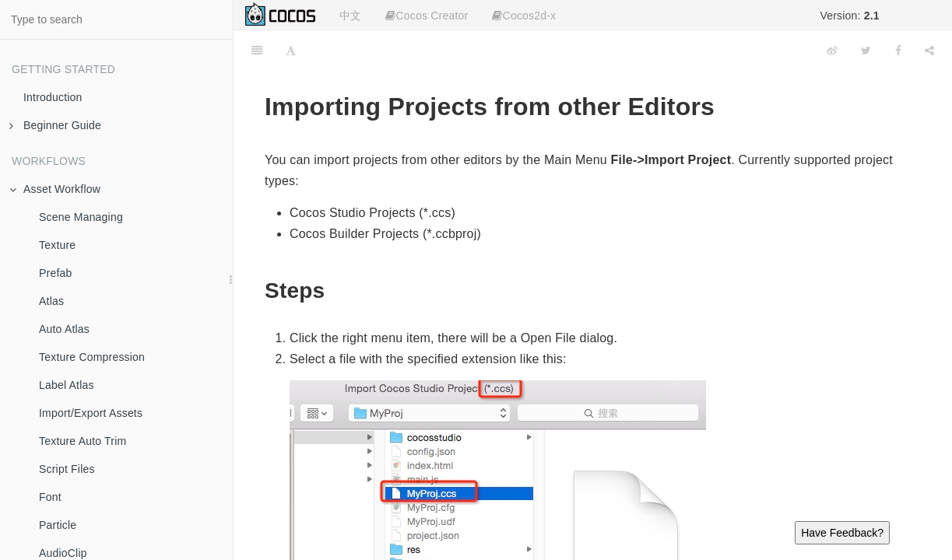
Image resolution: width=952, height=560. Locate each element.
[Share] (929, 51)
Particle (58, 525)
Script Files (67, 469)
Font (50, 497)
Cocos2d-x (524, 16)
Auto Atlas (64, 329)
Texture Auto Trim (83, 441)
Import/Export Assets (91, 413)
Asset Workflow (55, 189)
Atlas (51, 301)
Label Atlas (67, 385)
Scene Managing (81, 217)
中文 (350, 16)
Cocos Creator (427, 16)
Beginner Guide (55, 125)
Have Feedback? (842, 533)
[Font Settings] (291, 51)
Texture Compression (92, 357)
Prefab (55, 273)
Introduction (53, 97)
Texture (57, 245)
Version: (849, 16)
